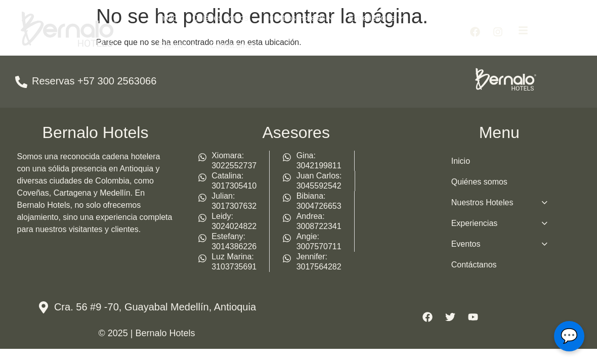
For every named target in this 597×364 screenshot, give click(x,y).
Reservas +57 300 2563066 (94, 81)
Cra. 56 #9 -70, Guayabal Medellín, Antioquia (155, 307)
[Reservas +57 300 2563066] (21, 82)
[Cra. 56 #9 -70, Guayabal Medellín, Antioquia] (44, 307)
